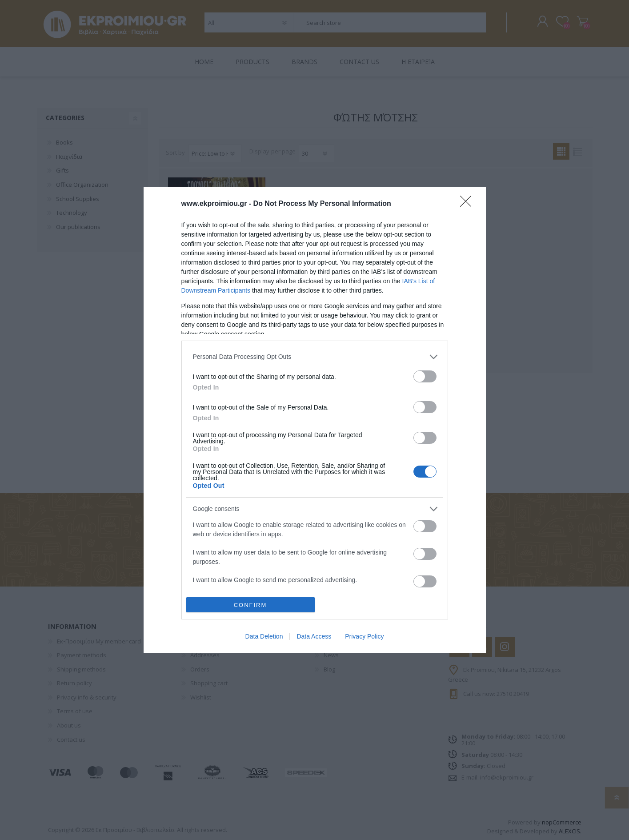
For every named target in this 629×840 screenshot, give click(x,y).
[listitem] (315, 357)
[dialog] (315, 420)
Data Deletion (264, 636)
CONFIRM (250, 605)
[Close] (469, 204)
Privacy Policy (364, 636)
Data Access (314, 636)
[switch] (425, 376)
